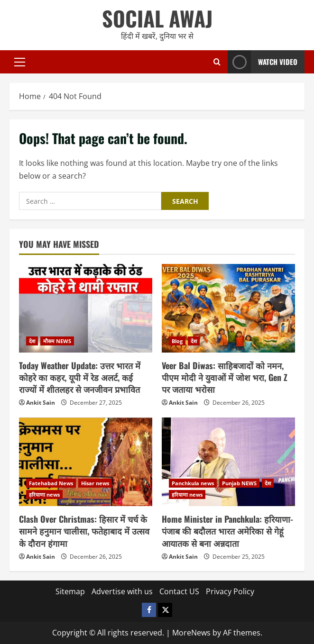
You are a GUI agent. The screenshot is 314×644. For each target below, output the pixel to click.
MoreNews (191, 633)
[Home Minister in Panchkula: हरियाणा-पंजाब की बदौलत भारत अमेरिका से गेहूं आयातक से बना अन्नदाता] (228, 462)
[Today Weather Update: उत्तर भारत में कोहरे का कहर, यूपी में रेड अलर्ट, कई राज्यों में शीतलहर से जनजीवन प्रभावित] (86, 308)
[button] (20, 62)
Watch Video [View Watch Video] (263, 62)
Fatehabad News (51, 483)
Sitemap (70, 591)
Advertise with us (122, 591)
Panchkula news (193, 483)
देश (32, 341)
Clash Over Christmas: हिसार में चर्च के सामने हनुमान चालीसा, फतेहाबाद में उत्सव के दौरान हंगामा (84, 531)
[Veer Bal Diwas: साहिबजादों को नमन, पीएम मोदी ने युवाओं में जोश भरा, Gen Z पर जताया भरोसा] (228, 308)
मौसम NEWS (57, 341)
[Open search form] (217, 62)
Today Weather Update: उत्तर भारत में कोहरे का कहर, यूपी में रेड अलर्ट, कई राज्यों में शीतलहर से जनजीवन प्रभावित (80, 377)
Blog (177, 341)
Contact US (179, 591)
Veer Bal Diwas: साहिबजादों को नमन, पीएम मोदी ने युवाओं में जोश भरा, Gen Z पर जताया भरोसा (225, 377)
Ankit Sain (41, 403)
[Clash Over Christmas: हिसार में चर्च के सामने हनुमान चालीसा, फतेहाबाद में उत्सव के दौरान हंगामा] (86, 462)
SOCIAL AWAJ (157, 18)
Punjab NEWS (239, 483)
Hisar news (95, 483)
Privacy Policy (230, 591)
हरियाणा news (44, 494)
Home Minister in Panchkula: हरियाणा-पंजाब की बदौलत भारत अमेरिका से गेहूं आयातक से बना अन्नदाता (227, 531)
